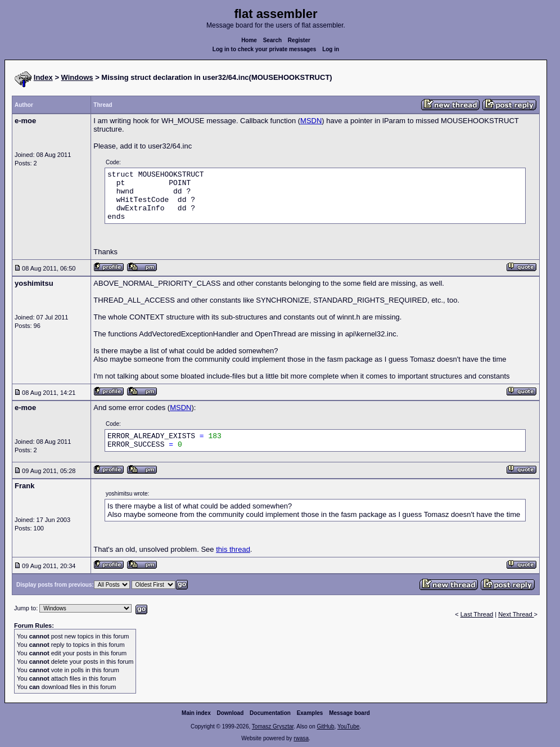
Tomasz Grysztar (273, 726)
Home (249, 40)
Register (299, 40)
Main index (196, 713)
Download (231, 713)
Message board (349, 713)
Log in (331, 49)
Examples (310, 713)
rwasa (301, 738)
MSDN (311, 121)
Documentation (270, 713)
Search (272, 40)
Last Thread (477, 614)
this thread (233, 549)
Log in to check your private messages (265, 49)
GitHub (325, 726)
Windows (77, 77)
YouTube (348, 726)
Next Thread (516, 614)
